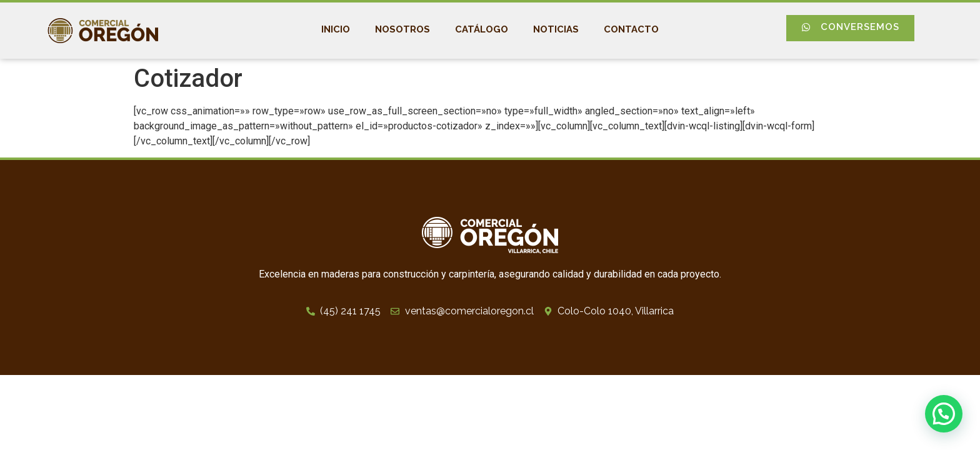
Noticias (556, 29)
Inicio (336, 29)
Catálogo (482, 29)
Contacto (631, 29)
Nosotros (402, 29)
